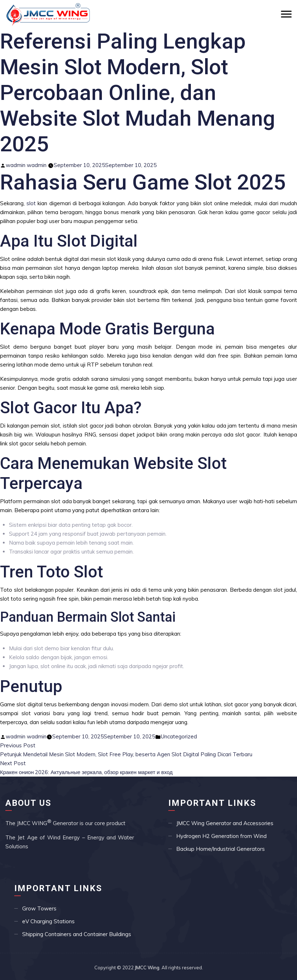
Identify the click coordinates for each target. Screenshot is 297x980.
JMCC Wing (147, 968)
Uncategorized (179, 736)
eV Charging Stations (48, 921)
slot (31, 203)
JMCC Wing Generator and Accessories (225, 823)
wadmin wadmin (26, 165)
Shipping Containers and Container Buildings (77, 934)
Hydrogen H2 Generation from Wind (221, 836)
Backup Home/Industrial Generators (221, 849)
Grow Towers (39, 908)
